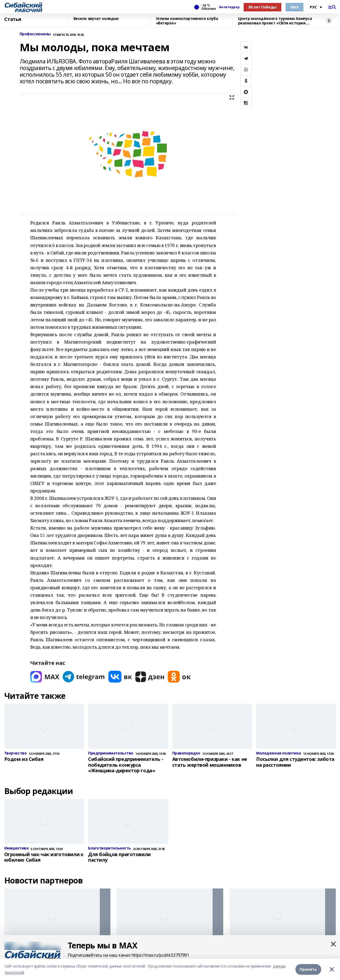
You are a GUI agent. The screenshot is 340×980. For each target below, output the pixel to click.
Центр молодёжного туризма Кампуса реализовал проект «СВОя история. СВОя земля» (275, 21)
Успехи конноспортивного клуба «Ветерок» (187, 21)
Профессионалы (35, 34)
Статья (13, 19)
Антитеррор (229, 7)
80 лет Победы (262, 7)
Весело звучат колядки (96, 19)
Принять (308, 969)
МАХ (294, 7)
